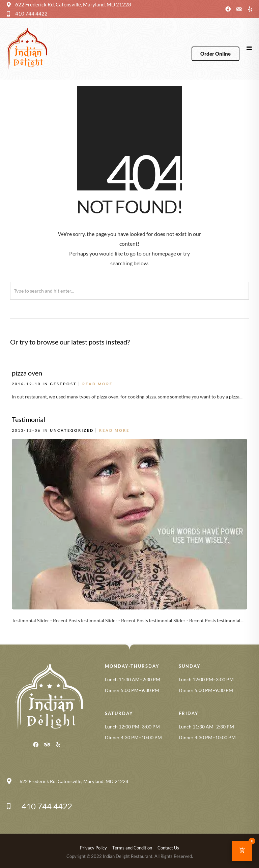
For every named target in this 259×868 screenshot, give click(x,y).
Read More (97, 384)
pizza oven (27, 373)
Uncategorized (72, 430)
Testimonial (28, 419)
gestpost (63, 384)
